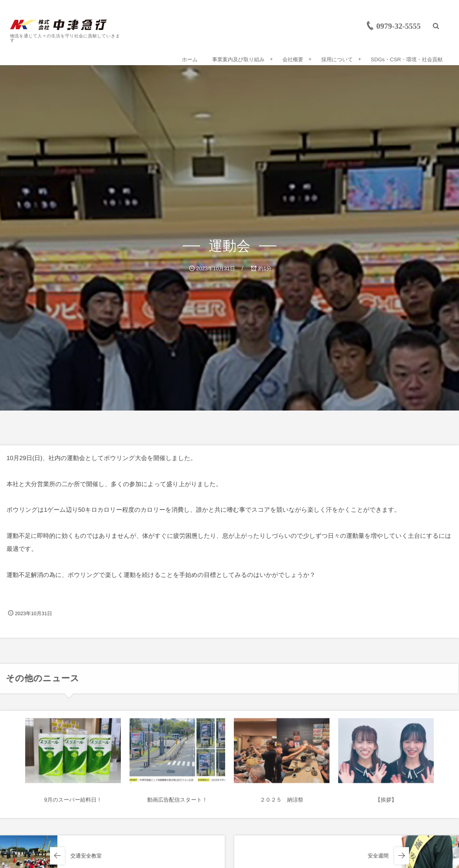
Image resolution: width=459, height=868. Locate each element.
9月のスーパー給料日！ (73, 804)
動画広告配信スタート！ (177, 804)
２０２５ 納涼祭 (282, 804)
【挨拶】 (386, 804)
